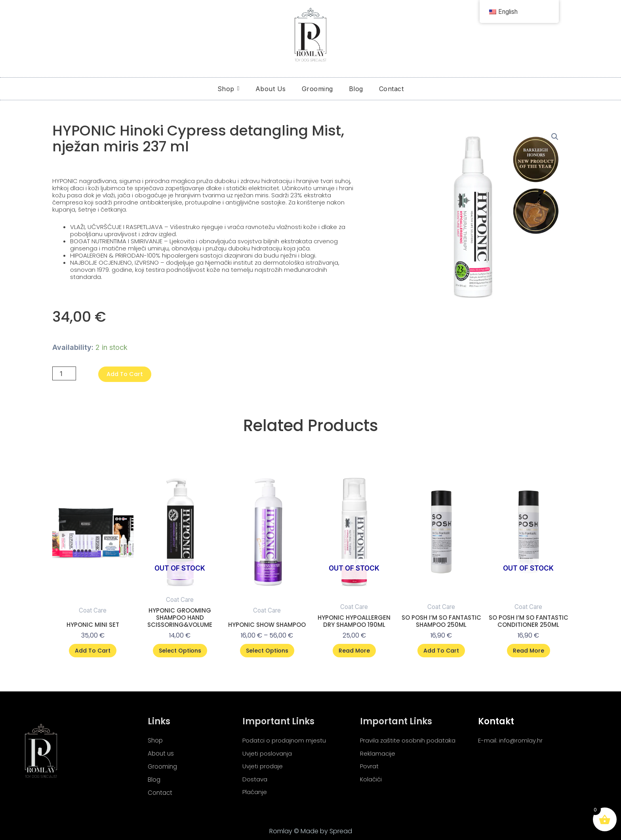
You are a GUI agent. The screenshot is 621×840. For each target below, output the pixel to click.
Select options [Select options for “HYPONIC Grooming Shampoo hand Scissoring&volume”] (180, 651)
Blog (154, 779)
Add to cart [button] (93, 651)
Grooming (163, 766)
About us (162, 752)
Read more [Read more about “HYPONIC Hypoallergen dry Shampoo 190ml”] (354, 651)
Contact (161, 793)
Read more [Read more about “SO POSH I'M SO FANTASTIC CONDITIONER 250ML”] (529, 651)
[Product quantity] (65, 374)
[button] (555, 137)
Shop (156, 739)
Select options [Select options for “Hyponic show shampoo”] (267, 651)
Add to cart (128, 374)
